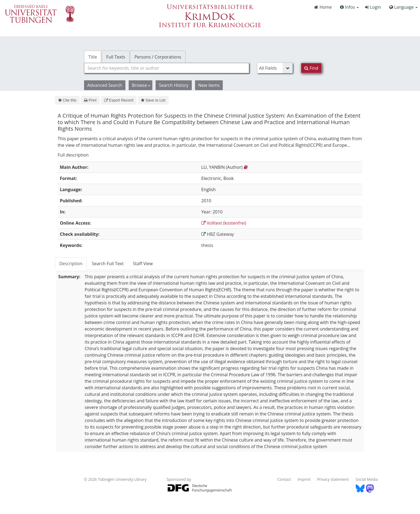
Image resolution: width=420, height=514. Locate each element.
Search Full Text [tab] (108, 264)
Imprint (304, 479)
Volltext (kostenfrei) (224, 223)
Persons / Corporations (158, 57)
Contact (284, 479)
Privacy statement (333, 479)
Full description (73, 155)
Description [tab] (71, 264)
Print (90, 100)
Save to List (153, 100)
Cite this (67, 100)
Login (373, 7)
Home (323, 7)
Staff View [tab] (143, 264)
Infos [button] (349, 7)
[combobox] (167, 68)
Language (403, 7)
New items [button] (209, 85)
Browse (141, 85)
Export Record (119, 100)
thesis (207, 245)
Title (93, 57)
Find (311, 68)
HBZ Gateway (218, 234)
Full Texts (116, 57)
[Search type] (275, 68)
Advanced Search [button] (105, 85)
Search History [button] (174, 85)
